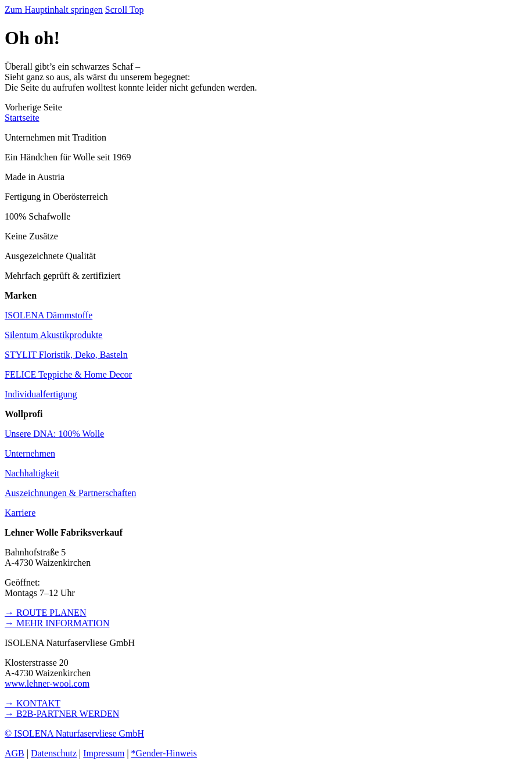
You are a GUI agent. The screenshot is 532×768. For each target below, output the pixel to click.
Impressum (104, 753)
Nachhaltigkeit (32, 473)
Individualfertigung (41, 394)
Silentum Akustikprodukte (53, 335)
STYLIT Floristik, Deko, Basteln (66, 355)
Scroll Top (125, 10)
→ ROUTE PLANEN (45, 613)
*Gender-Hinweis (164, 753)
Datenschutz (54, 753)
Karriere (20, 513)
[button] (33, 107)
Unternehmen (30, 453)
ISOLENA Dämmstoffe (48, 315)
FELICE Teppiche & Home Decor (68, 374)
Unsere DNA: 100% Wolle (54, 434)
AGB (15, 753)
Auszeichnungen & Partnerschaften (71, 493)
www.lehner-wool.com (47, 683)
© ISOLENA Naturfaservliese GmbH (74, 733)
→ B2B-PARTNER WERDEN (62, 714)
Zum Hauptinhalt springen (54, 10)
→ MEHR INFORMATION (57, 623)
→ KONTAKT (33, 703)
